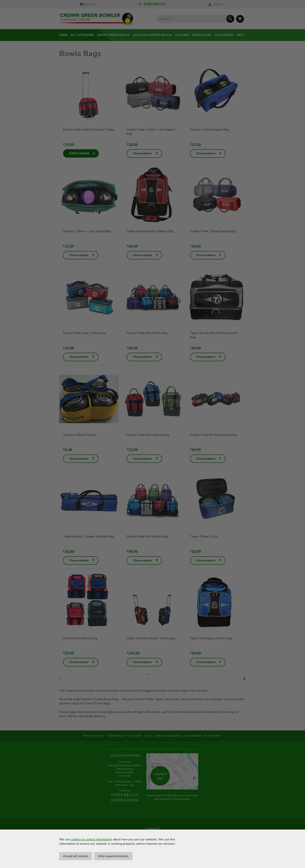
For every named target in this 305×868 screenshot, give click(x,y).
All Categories (82, 35)
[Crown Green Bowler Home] (97, 19)
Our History (213, 736)
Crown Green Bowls (113, 35)
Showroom (193, 736)
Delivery (88, 4)
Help (240, 35)
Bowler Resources (168, 736)
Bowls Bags (202, 35)
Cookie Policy (117, 736)
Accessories (224, 35)
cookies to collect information (91, 839)
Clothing (182, 35)
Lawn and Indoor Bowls (152, 35)
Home (63, 35)
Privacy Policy (94, 736)
